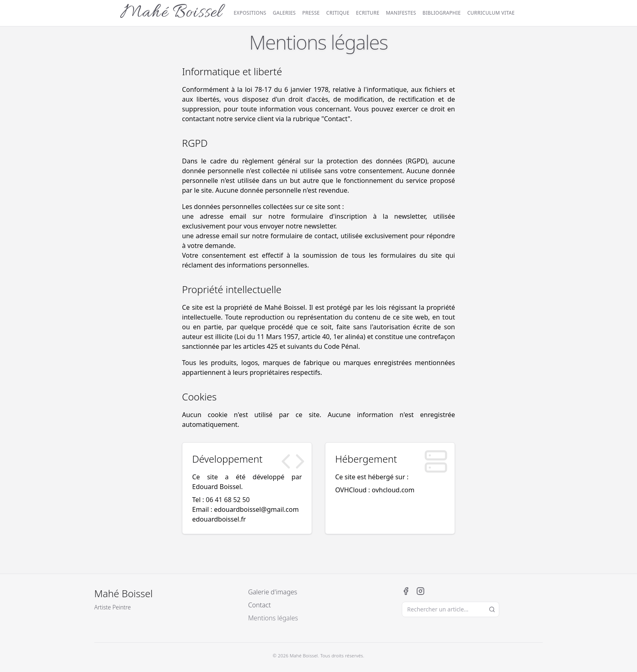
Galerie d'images (273, 592)
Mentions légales (273, 618)
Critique (338, 13)
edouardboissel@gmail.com (257, 509)
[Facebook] (406, 591)
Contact (260, 605)
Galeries (284, 13)
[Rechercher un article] (451, 609)
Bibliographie (442, 13)
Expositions (250, 13)
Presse (311, 13)
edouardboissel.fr (219, 519)
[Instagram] (420, 591)
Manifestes (401, 13)
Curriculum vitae (491, 13)
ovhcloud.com (393, 490)
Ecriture (368, 13)
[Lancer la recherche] (492, 609)
